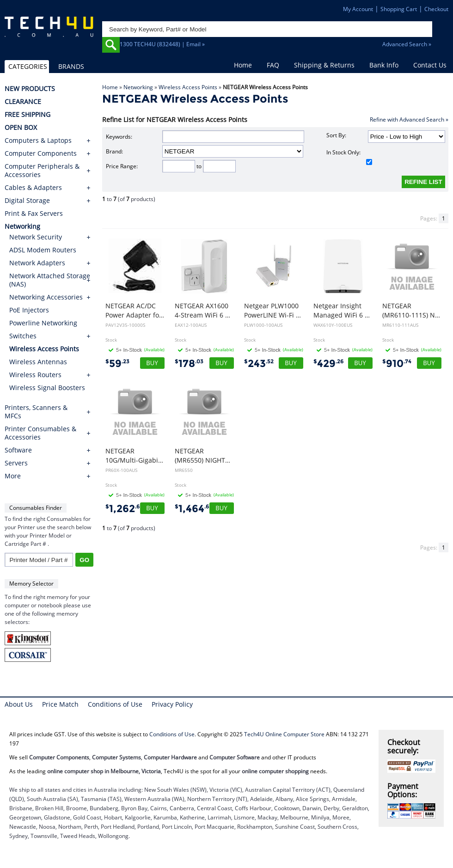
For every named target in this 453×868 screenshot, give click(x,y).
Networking (138, 87)
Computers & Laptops (38, 141)
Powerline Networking (43, 323)
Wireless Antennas (38, 362)
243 (259, 364)
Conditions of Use (115, 704)
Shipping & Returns (324, 65)
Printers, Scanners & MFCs (36, 412)
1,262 (125, 509)
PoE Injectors (29, 310)
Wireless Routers (35, 375)
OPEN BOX (21, 128)
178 (189, 364)
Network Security (36, 237)
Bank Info (384, 65)
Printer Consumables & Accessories (40, 433)
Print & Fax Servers (34, 214)
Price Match (60, 704)
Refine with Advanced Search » (409, 119)
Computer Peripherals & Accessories (42, 171)
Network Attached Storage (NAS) (50, 280)
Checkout (436, 9)
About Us (19, 704)
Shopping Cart (399, 9)
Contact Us (430, 65)
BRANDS (71, 66)
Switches (23, 336)
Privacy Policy (172, 704)
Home (243, 65)
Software (18, 450)
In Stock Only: (349, 157)
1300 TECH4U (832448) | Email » (162, 44)
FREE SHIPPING (28, 115)
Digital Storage (27, 201)
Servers (16, 463)
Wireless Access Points (188, 87)
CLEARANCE (23, 102)
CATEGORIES (28, 66)
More (13, 476)
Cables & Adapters (33, 188)
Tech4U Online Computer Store (284, 734)
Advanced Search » (407, 44)
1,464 (194, 509)
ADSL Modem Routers (43, 250)
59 (117, 364)
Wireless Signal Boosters (47, 388)
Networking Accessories (46, 297)
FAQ (273, 65)
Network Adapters (37, 263)
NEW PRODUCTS (30, 89)
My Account (358, 9)
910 (397, 364)
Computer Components (41, 153)
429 (329, 364)
